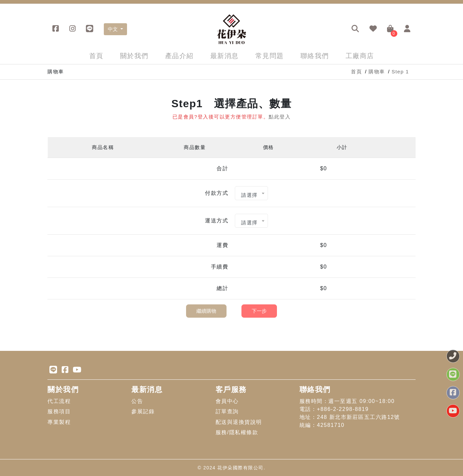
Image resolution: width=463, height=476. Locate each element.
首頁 (96, 56)
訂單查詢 (227, 411)
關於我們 (134, 56)
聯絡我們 (315, 56)
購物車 (377, 72)
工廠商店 (360, 56)
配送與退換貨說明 (239, 422)
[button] (356, 29)
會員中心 (227, 401)
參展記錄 (143, 411)
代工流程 (59, 401)
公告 (137, 401)
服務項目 (59, 411)
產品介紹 (179, 56)
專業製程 (59, 422)
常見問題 (270, 56)
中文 (113, 29)
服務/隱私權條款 (237, 432)
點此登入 (280, 117)
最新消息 (225, 56)
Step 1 (400, 72)
